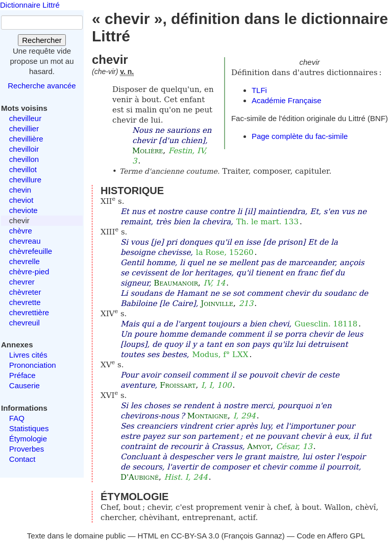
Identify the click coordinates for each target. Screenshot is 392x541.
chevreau (25, 241)
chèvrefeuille (31, 251)
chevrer (22, 282)
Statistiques (29, 428)
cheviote (23, 210)
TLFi (259, 90)
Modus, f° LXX (220, 355)
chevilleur (25, 118)
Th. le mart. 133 (267, 222)
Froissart (178, 385)
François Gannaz (253, 536)
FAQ (17, 418)
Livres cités (28, 355)
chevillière (26, 139)
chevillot (23, 169)
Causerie (24, 385)
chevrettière (29, 312)
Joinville (217, 303)
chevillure (25, 180)
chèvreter (25, 292)
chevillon (24, 159)
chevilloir (24, 149)
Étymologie (28, 439)
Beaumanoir (176, 283)
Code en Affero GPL (331, 536)
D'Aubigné (140, 477)
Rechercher (42, 40)
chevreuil (24, 323)
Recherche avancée (42, 86)
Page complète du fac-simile (300, 136)
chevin (20, 190)
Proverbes (27, 449)
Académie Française (287, 100)
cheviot (21, 200)
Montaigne (207, 416)
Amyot (259, 446)
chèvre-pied (29, 272)
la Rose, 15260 (225, 252)
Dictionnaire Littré (30, 5)
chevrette (25, 302)
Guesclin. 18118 (326, 324)
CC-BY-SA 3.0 (195, 536)
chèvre (21, 231)
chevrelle (24, 261)
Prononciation (33, 365)
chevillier (24, 128)
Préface (22, 375)
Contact (22, 459)
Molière (148, 151)
